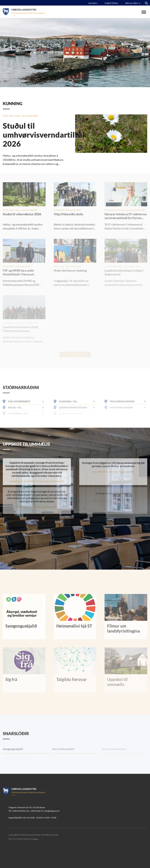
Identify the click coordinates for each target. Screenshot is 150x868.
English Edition (112, 3)
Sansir (36, 839)
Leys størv (93, 3)
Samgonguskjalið (13, 757)
